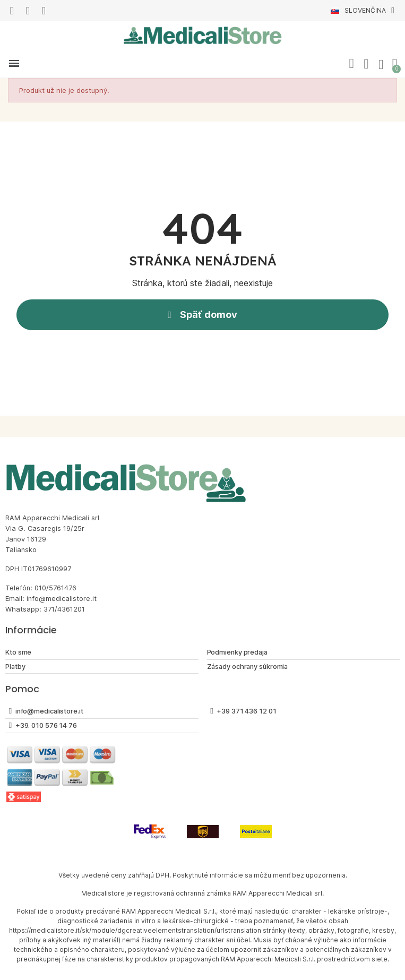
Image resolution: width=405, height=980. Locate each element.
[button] (351, 64)
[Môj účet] (366, 64)
